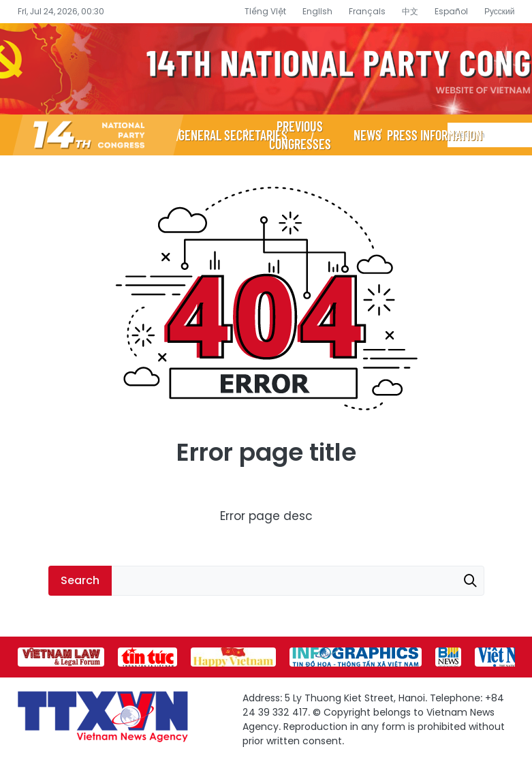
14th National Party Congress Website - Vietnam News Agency (266, 69)
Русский (500, 11)
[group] (61, 657)
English (317, 11)
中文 (410, 11)
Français (367, 11)
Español (451, 11)
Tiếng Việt (265, 11)
